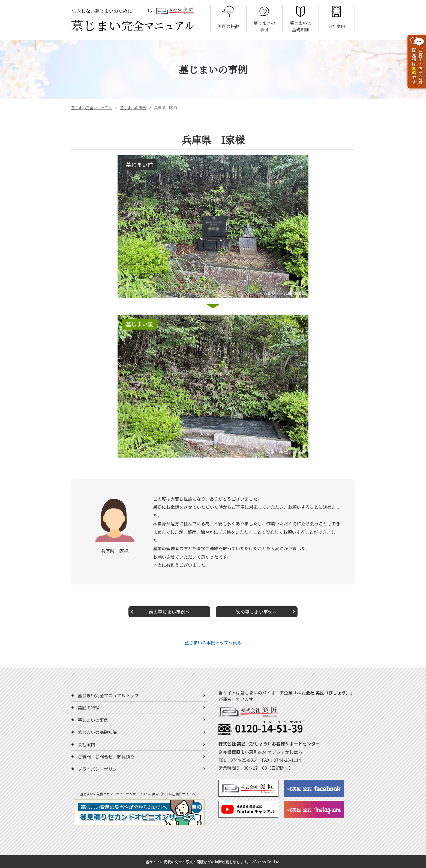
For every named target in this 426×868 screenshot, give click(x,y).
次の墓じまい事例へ (266, 612)
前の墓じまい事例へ (160, 612)
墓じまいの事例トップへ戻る (213, 642)
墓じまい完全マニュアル (91, 108)
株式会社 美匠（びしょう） (324, 693)
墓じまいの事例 (133, 108)
